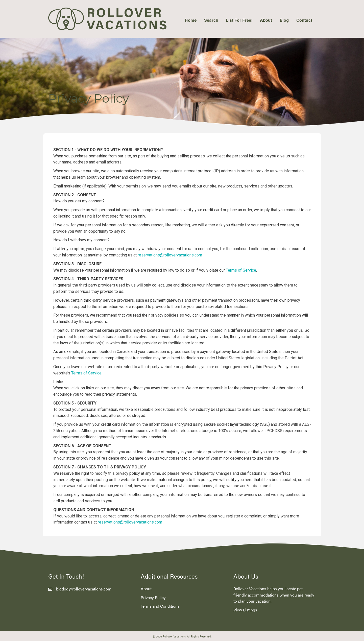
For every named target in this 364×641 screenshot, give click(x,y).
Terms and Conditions (160, 606)
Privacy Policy (153, 597)
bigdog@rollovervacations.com (84, 589)
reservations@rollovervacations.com (170, 255)
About (146, 589)
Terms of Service (241, 270)
